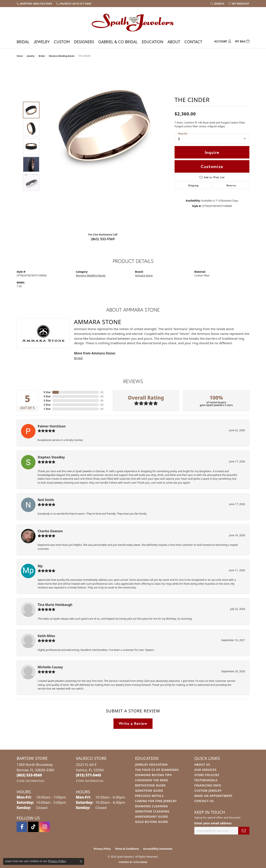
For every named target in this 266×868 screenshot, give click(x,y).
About (174, 42)
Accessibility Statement (158, 849)
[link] (34, 4)
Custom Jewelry (208, 791)
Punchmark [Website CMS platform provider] (141, 862)
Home (20, 56)
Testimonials (206, 780)
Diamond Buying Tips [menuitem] (153, 775)
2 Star (47, 405)
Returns (231, 185)
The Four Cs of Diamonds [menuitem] (157, 770)
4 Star (47, 396)
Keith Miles (46, 636)
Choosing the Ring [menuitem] (151, 780)
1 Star (47, 409)
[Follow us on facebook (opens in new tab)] (22, 827)
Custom (62, 42)
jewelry (31, 56)
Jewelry (42, 42)
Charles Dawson (50, 531)
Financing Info (208, 785)
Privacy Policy (102, 849)
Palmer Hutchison (52, 426)
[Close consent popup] (81, 861)
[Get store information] (30, 781)
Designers (84, 42)
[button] (217, 4)
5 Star (47, 392)
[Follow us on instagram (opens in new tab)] (45, 827)
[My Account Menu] (223, 41)
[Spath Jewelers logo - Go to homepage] (133, 22)
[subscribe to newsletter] (244, 831)
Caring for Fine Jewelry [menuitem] (156, 801)
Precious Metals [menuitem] (149, 796)
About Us (202, 765)
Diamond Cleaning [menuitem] (151, 806)
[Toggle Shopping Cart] (242, 41)
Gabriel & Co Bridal (118, 42)
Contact (193, 42)
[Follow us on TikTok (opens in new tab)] (33, 827)
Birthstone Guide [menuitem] (150, 785)
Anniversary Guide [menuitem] (151, 817)
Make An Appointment (213, 796)
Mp (40, 566)
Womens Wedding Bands (62, 56)
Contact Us (204, 801)
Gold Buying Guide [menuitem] (151, 822)
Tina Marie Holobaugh (55, 605)
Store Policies (207, 775)
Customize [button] (212, 166)
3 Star (47, 401)
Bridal (23, 42)
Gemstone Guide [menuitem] (149, 791)
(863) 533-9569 (103, 239)
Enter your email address (213, 823)
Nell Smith (46, 500)
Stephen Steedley (51, 457)
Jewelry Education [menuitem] (151, 765)
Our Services (205, 770)
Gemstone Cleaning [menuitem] (152, 811)
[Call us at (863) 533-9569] (29, 775)
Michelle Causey (50, 667)
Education (153, 42)
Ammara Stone (144, 276)
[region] (104, 146)
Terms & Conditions (127, 849)
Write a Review (133, 723)
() (102, 392)
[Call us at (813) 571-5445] (89, 775)
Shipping (193, 185)
